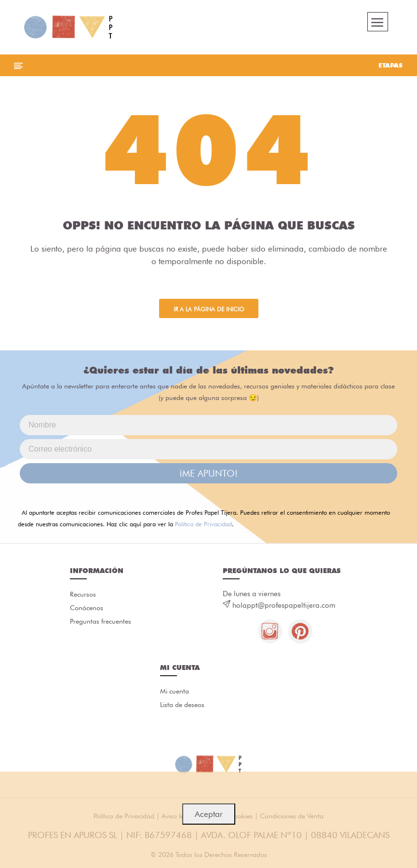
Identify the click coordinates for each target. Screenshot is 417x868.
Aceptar (209, 814)
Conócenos (87, 608)
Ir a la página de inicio (209, 309)
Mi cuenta (175, 691)
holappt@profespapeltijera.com (284, 605)
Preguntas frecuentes (101, 621)
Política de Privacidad (203, 524)
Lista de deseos (182, 705)
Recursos (83, 594)
